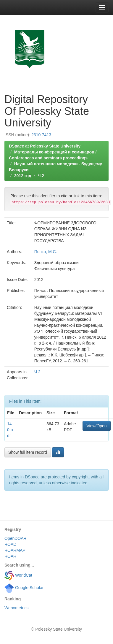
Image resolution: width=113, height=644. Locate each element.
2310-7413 (41, 135)
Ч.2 (41, 176)
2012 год (23, 176)
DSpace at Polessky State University (45, 146)
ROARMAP (15, 550)
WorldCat (18, 575)
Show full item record (28, 452)
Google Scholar (24, 588)
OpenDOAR (16, 538)
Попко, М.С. (46, 252)
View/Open (96, 426)
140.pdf (10, 430)
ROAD (10, 544)
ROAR (10, 556)
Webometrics (16, 608)
